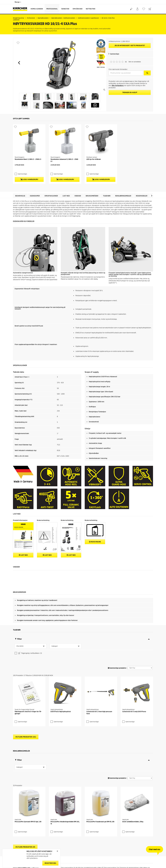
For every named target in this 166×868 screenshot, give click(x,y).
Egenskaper (35, 177)
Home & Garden (37, 9)
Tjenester (65, 9)
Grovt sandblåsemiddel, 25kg (133, 774)
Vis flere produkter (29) (25, 813)
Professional (52, 9)
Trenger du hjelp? (130, 92)
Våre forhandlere (118, 86)
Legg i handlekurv (29, 160)
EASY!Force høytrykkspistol (61, 678)
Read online (95, 523)
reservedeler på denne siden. (86, 842)
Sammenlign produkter (117, 649)
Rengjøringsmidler (123, 177)
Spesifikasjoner (51, 177)
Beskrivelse (20, 177)
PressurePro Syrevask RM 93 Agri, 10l (28, 788)
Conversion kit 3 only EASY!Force (134, 678)
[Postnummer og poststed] (126, 73)
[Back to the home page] (21, 9)
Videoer (78, 177)
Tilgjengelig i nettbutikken (30, 634)
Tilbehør (107, 177)
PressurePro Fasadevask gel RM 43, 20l (100, 788)
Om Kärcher (78, 9)
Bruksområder (92, 177)
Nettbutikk (91, 9)
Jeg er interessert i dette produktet (130, 46)
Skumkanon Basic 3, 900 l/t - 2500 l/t (28, 145)
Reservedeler (142, 177)
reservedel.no (66, 836)
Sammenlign (115, 54)
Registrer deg (50, 863)
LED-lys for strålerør (94, 145)
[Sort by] (140, 649)
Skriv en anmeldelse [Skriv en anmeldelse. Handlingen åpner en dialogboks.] (135, 62)
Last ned (66, 177)
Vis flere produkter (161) (26, 703)
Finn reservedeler (143, 861)
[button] (19, 63)
